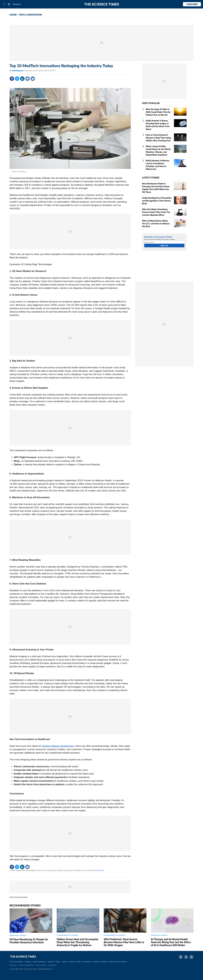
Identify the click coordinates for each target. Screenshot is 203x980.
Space (65, 962)
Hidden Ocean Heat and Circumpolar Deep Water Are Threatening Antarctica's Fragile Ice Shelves (77, 942)
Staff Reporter (18, 71)
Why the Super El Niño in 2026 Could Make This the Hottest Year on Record (158, 112)
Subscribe (192, 4)
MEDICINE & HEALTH (18, 935)
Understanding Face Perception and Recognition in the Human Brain (157, 201)
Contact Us (53, 965)
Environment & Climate (118, 962)
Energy (51, 962)
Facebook (12, 79)
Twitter (17, 79)
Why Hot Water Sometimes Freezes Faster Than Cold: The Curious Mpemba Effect (156, 212)
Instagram (191, 957)
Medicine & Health (100, 962)
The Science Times (102, 4)
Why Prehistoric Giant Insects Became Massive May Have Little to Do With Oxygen (124, 942)
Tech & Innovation (16, 962)
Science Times (99, 870)
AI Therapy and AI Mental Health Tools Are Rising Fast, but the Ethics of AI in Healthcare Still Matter (171, 942)
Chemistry (87, 962)
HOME (13, 15)
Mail (33, 79)
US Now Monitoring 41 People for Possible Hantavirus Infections (29, 941)
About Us (13, 965)
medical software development (58, 746)
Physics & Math (75, 962)
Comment (27, 79)
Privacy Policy (41, 965)
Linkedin (22, 79)
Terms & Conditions (26, 965)
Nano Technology (39, 962)
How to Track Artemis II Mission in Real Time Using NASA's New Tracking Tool (158, 138)
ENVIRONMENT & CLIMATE (67, 935)
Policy (58, 962)
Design (28, 962)
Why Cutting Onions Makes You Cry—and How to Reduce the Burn (156, 223)
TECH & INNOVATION (30, 15)
